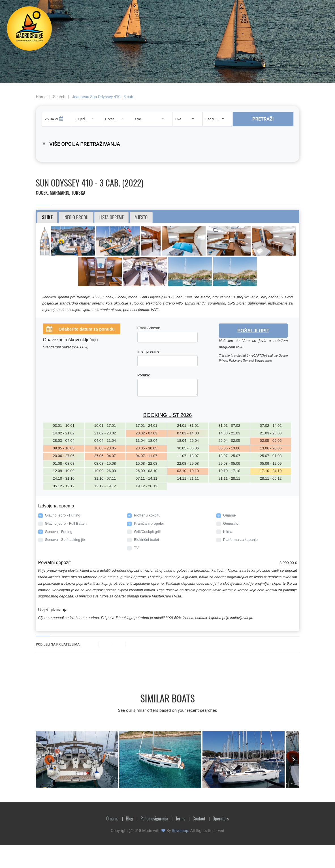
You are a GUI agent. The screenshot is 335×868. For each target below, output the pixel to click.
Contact (199, 818)
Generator (231, 523)
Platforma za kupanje (240, 540)
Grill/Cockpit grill (147, 532)
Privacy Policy (228, 361)
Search (59, 97)
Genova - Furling (59, 532)
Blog (129, 818)
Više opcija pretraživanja (85, 144)
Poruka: (144, 375)
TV (136, 548)
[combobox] (87, 119)
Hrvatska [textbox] (112, 119)
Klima (228, 532)
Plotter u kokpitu (147, 515)
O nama (112, 818)
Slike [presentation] (47, 217)
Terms (180, 818)
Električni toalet (146, 540)
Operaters (221, 818)
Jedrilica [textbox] (213, 119)
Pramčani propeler (149, 523)
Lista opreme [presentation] (112, 217)
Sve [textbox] (138, 119)
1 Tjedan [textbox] (82, 119)
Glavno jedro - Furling (63, 515)
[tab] (47, 217)
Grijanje (230, 515)
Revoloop (180, 831)
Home (41, 97)
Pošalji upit (253, 331)
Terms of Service (254, 361)
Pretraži (263, 119)
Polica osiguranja (154, 818)
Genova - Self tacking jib (65, 540)
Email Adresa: (149, 328)
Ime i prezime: (149, 351)
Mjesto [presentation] (141, 217)
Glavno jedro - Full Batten (66, 523)
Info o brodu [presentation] (76, 217)
